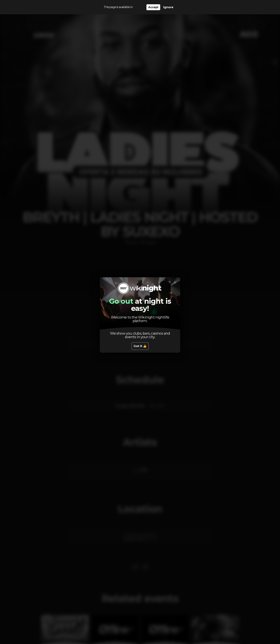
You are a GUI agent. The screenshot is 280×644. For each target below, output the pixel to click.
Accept (153, 7)
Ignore (168, 7)
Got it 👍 (140, 346)
